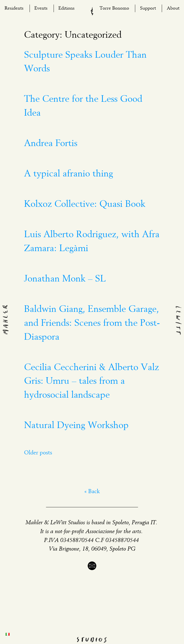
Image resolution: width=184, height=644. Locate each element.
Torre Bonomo (114, 8)
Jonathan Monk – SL (65, 279)
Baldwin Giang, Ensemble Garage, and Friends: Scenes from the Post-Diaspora (92, 323)
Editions (66, 8)
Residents (14, 8)
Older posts (38, 453)
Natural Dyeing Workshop (76, 426)
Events (41, 8)
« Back (92, 492)
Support (148, 8)
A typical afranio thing (68, 174)
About (173, 8)
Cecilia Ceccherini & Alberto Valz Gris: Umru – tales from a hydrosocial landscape (91, 381)
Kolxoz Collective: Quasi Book (85, 204)
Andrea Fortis (51, 144)
